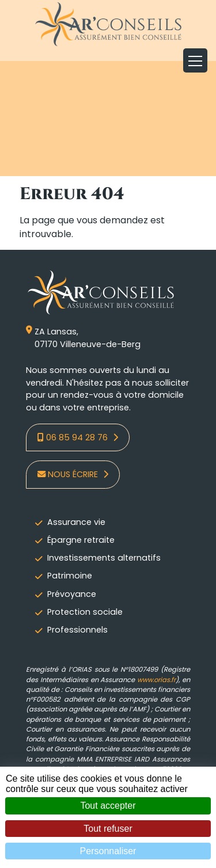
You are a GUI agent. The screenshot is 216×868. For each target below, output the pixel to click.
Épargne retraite (81, 540)
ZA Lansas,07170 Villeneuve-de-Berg (83, 338)
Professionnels (77, 630)
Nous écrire (69, 474)
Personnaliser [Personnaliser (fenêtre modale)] (108, 851)
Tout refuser (108, 829)
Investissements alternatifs (104, 558)
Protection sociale (85, 612)
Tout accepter (108, 806)
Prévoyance (72, 594)
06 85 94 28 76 (74, 437)
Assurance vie (76, 522)
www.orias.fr (156, 680)
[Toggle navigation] (195, 60)
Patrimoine (70, 576)
